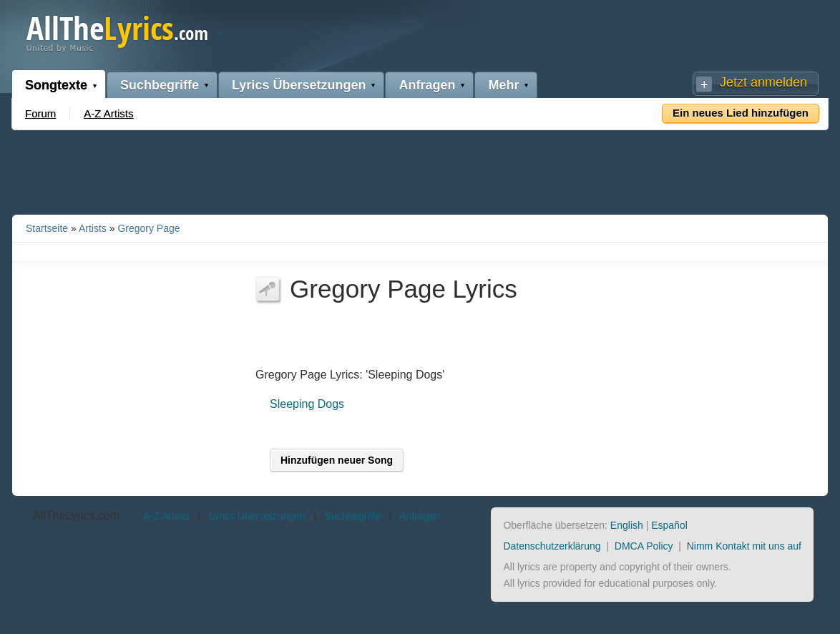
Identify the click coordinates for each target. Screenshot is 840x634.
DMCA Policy (644, 546)
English (627, 525)
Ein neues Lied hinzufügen (741, 113)
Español (669, 525)
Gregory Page (148, 228)
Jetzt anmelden (763, 82)
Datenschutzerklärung (552, 546)
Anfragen (427, 85)
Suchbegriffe (160, 85)
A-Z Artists (108, 113)
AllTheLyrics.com (76, 516)
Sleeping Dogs (307, 404)
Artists (93, 228)
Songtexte (56, 85)
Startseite (47, 228)
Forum (40, 113)
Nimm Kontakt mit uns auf (744, 546)
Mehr (503, 85)
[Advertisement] (420, 170)
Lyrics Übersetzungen (299, 85)
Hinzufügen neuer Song (337, 460)
